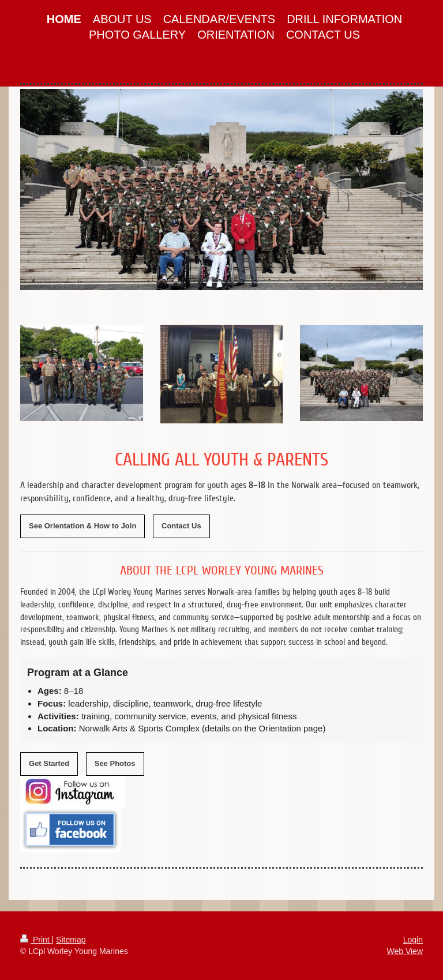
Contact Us (181, 526)
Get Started (49, 763)
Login (413, 940)
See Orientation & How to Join (82, 526)
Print (36, 940)
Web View (405, 951)
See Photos (115, 763)
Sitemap (71, 940)
